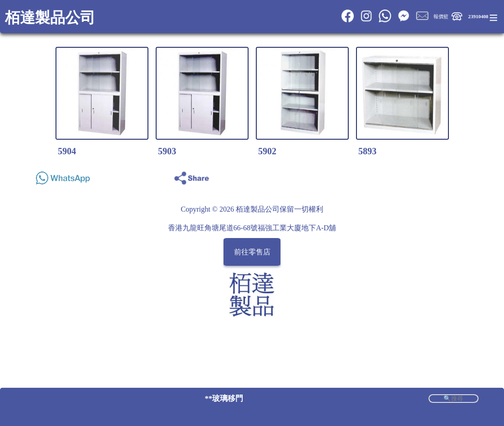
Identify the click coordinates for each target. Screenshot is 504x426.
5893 (367, 151)
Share (469, 175)
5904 (67, 151)
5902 (267, 151)
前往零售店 (252, 252)
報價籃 (441, 16)
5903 (167, 151)
